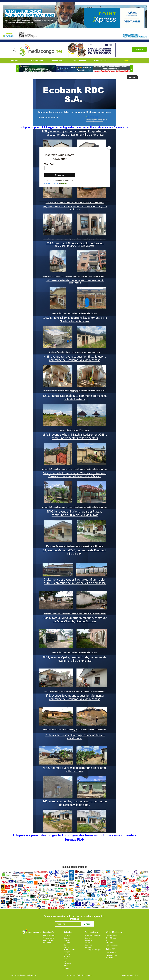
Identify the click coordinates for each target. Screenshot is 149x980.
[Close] (109, 148)
